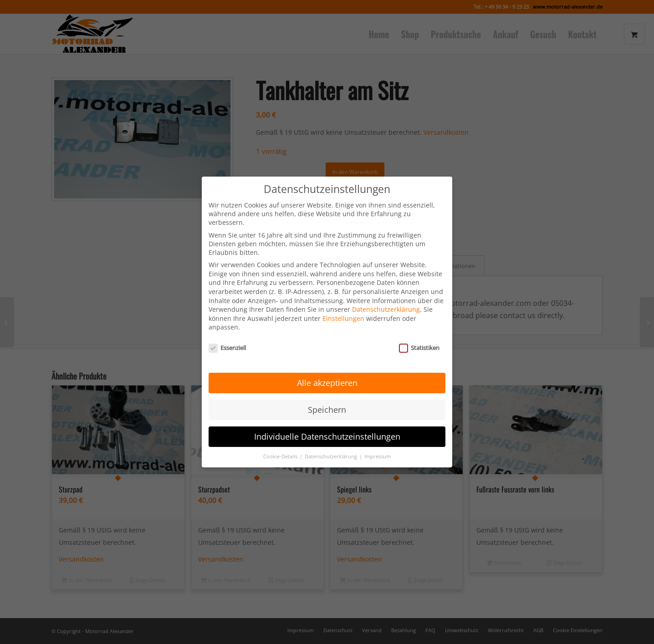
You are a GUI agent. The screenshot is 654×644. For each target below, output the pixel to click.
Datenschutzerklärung (386, 294)
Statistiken (419, 333)
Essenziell (227, 333)
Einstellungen (343, 303)
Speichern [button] (327, 394)
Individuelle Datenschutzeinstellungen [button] (327, 421)
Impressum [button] (378, 441)
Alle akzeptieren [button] (327, 367)
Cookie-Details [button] (281, 441)
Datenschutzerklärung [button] (332, 441)
